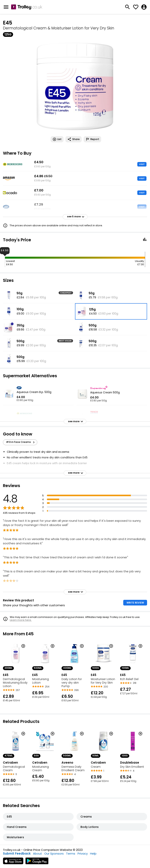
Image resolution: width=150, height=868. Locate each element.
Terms (71, 853)
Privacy (83, 853)
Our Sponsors (54, 853)
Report (92, 139)
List (57, 139)
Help (93, 853)
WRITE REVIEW (135, 603)
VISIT (142, 164)
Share (74, 139)
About (37, 853)
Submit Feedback (17, 853)
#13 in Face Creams (21, 442)
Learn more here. (21, 620)
